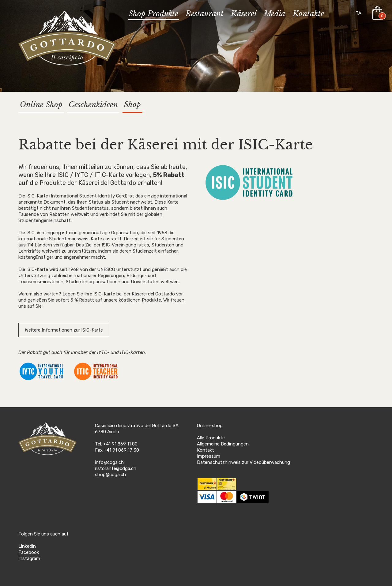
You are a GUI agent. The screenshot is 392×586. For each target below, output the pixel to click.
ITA (358, 13)
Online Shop (41, 105)
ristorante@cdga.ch (116, 468)
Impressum (209, 456)
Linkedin (27, 546)
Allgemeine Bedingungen (223, 444)
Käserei (244, 14)
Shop (132, 105)
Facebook (29, 552)
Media (275, 14)
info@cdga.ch (109, 462)
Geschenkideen (93, 105)
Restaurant (205, 14)
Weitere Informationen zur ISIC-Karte (64, 330)
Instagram (29, 558)
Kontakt (205, 450)
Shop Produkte (153, 14)
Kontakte (308, 14)
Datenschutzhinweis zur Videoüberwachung (243, 462)
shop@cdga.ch (110, 475)
